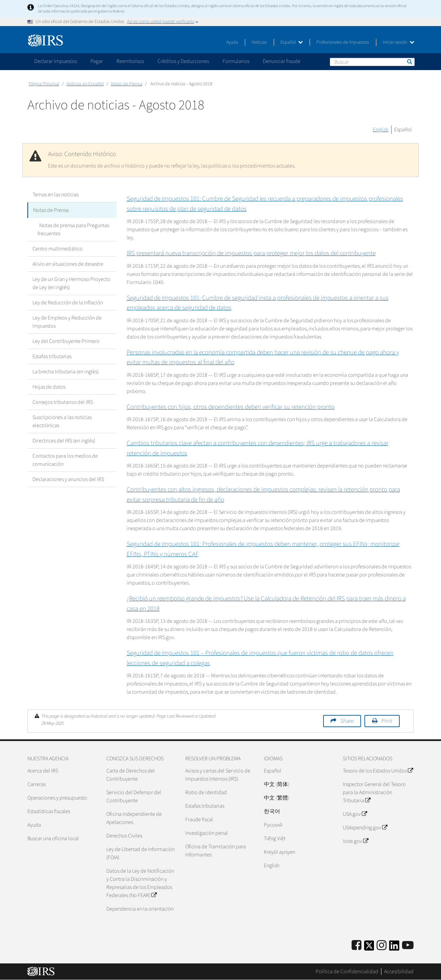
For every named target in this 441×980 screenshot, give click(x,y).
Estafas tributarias (52, 356)
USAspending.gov (365, 828)
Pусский (273, 825)
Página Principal (44, 84)
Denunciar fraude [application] (282, 61)
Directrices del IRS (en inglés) (64, 440)
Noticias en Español (85, 84)
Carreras (37, 784)
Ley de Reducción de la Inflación (68, 302)
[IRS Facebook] (356, 946)
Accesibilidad (399, 972)
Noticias (259, 42)
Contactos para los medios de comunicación (65, 459)
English (381, 130)
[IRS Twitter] (369, 948)
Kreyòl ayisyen (280, 852)
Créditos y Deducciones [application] (183, 61)
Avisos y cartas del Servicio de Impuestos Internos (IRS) (218, 775)
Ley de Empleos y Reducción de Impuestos (67, 321)
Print (387, 721)
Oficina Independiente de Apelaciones (134, 818)
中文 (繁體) (277, 798)
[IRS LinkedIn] (394, 948)
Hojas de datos (49, 386)
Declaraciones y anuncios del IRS (68, 479)
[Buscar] (372, 62)
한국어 (272, 811)
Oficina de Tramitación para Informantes (216, 851)
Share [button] (347, 721)
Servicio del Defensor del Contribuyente (134, 797)
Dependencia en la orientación (140, 909)
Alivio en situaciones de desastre (68, 263)
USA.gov (355, 814)
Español (292, 42)
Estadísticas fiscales (49, 811)
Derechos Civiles (124, 836)
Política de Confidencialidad (347, 972)
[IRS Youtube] (408, 946)
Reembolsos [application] (130, 61)
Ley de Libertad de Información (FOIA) (141, 853)
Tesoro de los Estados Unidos (378, 771)
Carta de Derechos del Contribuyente (131, 775)
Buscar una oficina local (53, 839)
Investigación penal (207, 833)
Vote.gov (355, 841)
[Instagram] (382, 946)
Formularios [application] (236, 61)
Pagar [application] (97, 61)
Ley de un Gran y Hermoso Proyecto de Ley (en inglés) (71, 283)
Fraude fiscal (199, 820)
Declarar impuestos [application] (56, 61)
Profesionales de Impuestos (343, 42)
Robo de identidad (206, 792)
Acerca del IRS (43, 771)
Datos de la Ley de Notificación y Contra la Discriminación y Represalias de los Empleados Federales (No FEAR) (140, 883)
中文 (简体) (277, 784)
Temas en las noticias (56, 195)
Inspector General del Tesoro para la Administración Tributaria (374, 792)
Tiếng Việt (275, 839)
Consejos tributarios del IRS (63, 401)
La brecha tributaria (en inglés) (66, 371)
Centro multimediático (58, 248)
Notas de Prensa (127, 84)
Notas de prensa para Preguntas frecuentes (72, 229)
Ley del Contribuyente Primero (66, 341)
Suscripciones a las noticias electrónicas (62, 421)
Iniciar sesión (398, 42)
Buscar (409, 62)
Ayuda (232, 42)
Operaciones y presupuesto (57, 798)
